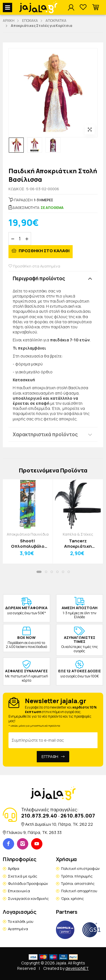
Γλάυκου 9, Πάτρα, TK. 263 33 (34, 832)
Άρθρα (14, 868)
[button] (96, 8)
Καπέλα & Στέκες (78, 534)
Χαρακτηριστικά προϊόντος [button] (45, 434)
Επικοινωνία (19, 891)
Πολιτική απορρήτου (79, 891)
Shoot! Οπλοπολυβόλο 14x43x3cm (28, 544)
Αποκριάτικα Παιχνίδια (28, 534)
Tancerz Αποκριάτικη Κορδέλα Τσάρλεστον (78, 544)
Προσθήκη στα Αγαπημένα (34, 266)
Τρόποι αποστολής (78, 883)
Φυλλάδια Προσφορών (28, 883)
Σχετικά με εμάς (23, 876)
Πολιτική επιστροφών (80, 868)
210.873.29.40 (39, 816)
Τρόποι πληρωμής (77, 876)
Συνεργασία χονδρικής (28, 898)
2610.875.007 (78, 816)
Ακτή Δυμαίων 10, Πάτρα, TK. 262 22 (59, 824)
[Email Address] (53, 740)
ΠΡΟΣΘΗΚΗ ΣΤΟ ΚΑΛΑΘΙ (44, 251)
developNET (77, 968)
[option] (16, 145)
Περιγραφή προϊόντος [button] (39, 278)
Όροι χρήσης (73, 898)
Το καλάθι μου (21, 921)
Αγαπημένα (18, 929)
